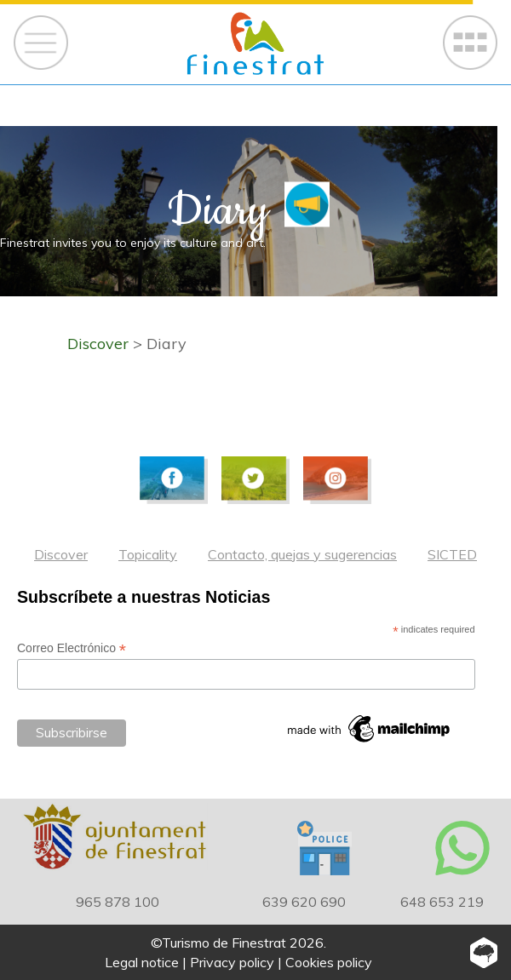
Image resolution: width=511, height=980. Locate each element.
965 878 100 (118, 902)
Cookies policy (329, 962)
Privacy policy (232, 962)
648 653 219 (442, 902)
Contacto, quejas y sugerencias (302, 554)
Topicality (148, 554)
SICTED (452, 554)
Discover (61, 554)
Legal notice (142, 962)
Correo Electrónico (72, 648)
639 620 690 (304, 902)
